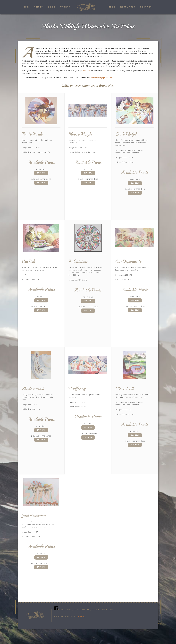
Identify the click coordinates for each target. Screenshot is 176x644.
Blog (112, 7)
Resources (128, 7)
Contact (146, 7)
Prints (38, 7)
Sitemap (81, 616)
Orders (65, 7)
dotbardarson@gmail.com (101, 78)
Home (25, 7)
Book (51, 7)
